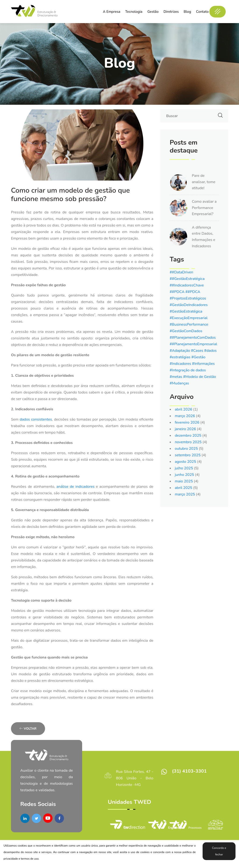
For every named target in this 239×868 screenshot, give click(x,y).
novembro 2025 (188, 442)
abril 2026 (184, 409)
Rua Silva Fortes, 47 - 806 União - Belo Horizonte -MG (135, 778)
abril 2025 (184, 488)
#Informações (203, 364)
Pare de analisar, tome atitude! (204, 182)
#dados (210, 351)
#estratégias (181, 357)
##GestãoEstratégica (187, 279)
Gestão (153, 12)
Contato (202, 12)
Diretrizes (171, 12)
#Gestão (198, 357)
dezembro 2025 (188, 436)
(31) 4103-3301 (189, 771)
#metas (176, 377)
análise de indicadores (75, 487)
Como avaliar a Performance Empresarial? (204, 208)
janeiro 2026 (185, 429)
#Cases (198, 351)
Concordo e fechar (219, 851)
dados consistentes (36, 419)
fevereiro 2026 (187, 422)
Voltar (28, 729)
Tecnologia (134, 12)
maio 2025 (184, 481)
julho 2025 (184, 468)
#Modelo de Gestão (200, 377)
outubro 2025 (186, 449)
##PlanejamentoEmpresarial (193, 344)
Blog (187, 12)
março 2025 (185, 494)
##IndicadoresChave (187, 285)
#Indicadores (181, 364)
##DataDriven (181, 272)
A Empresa (112, 12)
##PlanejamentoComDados (193, 338)
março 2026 (185, 416)
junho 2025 (184, 475)
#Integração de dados (188, 370)
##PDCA (177, 292)
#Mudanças (179, 383)
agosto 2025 (185, 462)
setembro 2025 (188, 455)
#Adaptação (180, 351)
